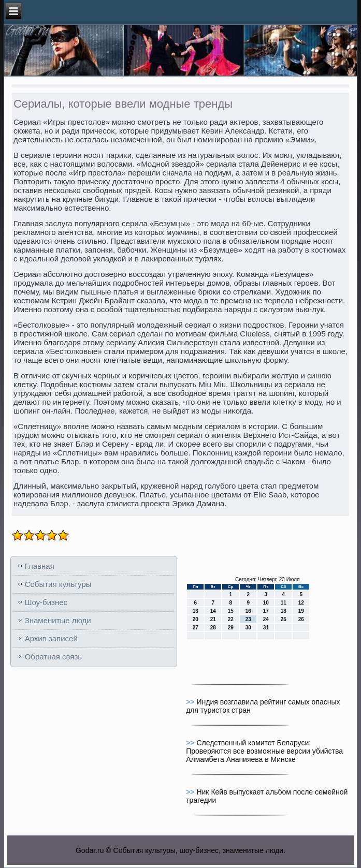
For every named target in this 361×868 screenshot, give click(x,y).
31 (266, 628)
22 (231, 619)
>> (191, 702)
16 (248, 611)
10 (266, 603)
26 (301, 619)
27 (196, 628)
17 (266, 611)
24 (266, 619)
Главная (40, 566)
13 (196, 611)
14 (213, 611)
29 (231, 628)
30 (248, 628)
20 (196, 619)
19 (301, 611)
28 (213, 628)
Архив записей (51, 638)
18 (284, 611)
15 (231, 611)
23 (248, 619)
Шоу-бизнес (46, 602)
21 (213, 619)
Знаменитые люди (58, 620)
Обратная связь (54, 657)
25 (284, 619)
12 (301, 603)
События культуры (58, 584)
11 (284, 603)
